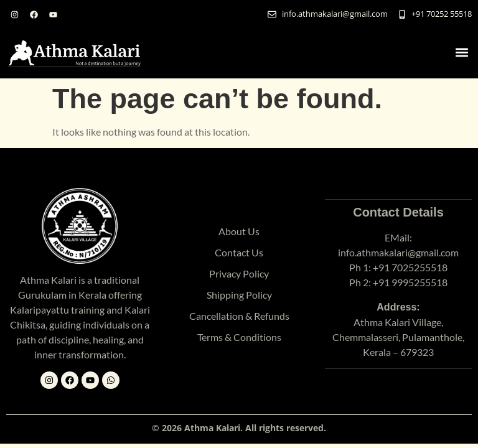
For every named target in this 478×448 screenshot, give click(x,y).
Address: (398, 307)
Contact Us (239, 252)
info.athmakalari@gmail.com (398, 252)
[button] (462, 52)
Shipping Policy (239, 295)
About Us (239, 231)
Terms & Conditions (239, 337)
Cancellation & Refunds (239, 316)
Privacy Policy (239, 273)
